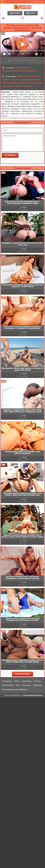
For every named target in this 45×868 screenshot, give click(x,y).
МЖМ (18, 86)
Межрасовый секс (28, 71)
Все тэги (37, 681)
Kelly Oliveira (23, 76)
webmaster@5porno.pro (35, 695)
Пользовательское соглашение (14, 689)
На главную (7, 681)
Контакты (27, 685)
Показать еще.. (22, 674)
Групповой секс (23, 68)
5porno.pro (17, 695)
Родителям (37, 685)
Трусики (15, 80)
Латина (6, 80)
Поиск (16, 681)
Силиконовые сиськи (13, 83)
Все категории (8, 685)
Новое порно (27, 681)
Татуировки (8, 86)
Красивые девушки (30, 80)
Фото (18, 685)
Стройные (28, 86)
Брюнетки (36, 76)
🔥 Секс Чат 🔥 (38, 2)
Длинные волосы (34, 83)
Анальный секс (10, 71)
